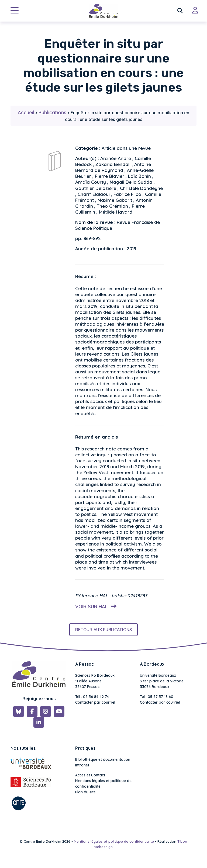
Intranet (82, 765)
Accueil (26, 112)
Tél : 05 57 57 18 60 (157, 697)
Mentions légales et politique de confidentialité (103, 784)
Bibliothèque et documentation (103, 759)
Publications (52, 112)
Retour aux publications (103, 630)
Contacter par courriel (95, 702)
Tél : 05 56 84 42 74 (92, 697)
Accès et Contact (90, 775)
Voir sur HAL (95, 607)
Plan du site (85, 792)
